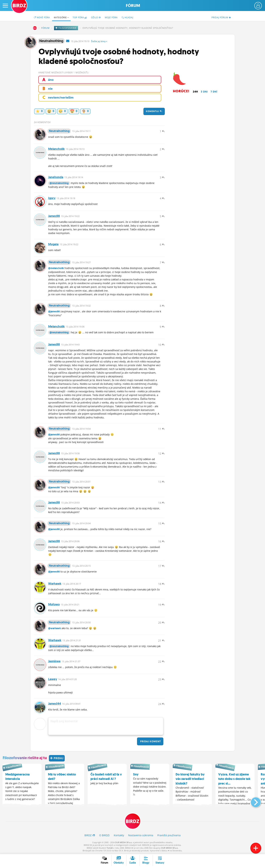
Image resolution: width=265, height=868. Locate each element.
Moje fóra (111, 17)
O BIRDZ (104, 835)
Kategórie (61, 17)
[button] (253, 801)
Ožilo (96, 17)
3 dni (204, 92)
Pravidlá (169, 835)
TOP (80, 17)
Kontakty (119, 835)
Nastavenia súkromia (141, 835)
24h (195, 92)
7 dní (214, 92)
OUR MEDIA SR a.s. (124, 842)
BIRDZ (35, 28)
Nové (42, 17)
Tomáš (110, 848)
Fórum (133, 6)
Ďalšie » (99, 41)
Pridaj (150, 741)
